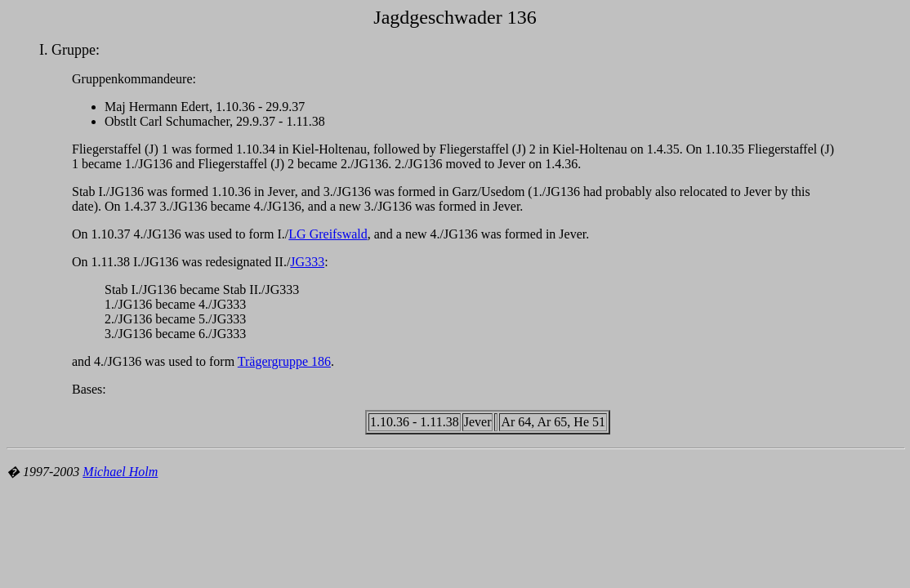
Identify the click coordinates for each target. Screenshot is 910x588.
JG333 (307, 262)
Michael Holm (120, 472)
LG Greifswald (328, 234)
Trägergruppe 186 (284, 361)
